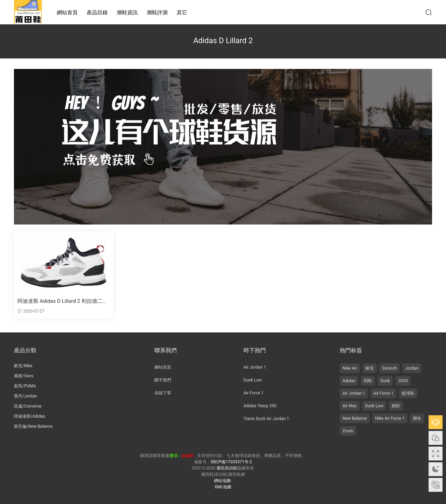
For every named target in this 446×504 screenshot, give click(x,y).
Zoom (348, 431)
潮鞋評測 (157, 13)
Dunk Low (253, 380)
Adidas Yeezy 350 (260, 406)
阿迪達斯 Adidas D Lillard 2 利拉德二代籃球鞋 (63, 301)
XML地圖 (223, 487)
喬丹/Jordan (25, 396)
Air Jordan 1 (255, 367)
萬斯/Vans (24, 376)
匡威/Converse (28, 406)
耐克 (370, 368)
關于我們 (163, 380)
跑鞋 (396, 406)
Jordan (412, 368)
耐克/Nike (23, 366)
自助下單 (163, 393)
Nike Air (350, 368)
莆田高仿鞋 (28, 12)
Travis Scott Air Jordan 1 (266, 419)
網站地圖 (222, 481)
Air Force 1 (253, 393)
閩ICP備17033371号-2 (232, 462)
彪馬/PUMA (25, 386)
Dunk (385, 381)
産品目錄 (97, 13)
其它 (182, 13)
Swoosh (390, 368)
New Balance (355, 418)
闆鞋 (368, 381)
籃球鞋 (408, 393)
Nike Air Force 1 (390, 418)
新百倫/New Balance (33, 426)
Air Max (350, 406)
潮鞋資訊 (127, 13)
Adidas (349, 381)
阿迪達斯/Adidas (30, 416)
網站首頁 (67, 13)
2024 (403, 381)
